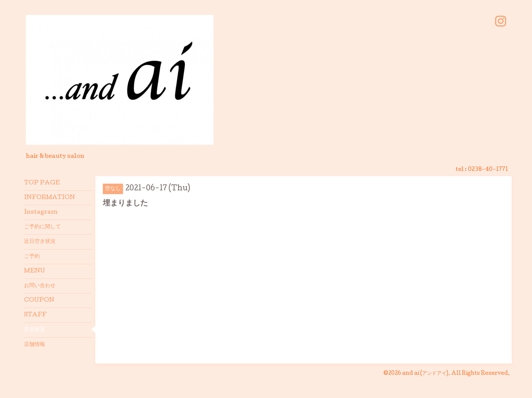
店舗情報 (35, 345)
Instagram (41, 212)
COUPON (39, 301)
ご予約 (32, 257)
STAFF (35, 315)
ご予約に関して (42, 227)
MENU (35, 271)
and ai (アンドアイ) (425, 374)
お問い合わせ (40, 286)
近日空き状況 (40, 242)
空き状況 (35, 330)
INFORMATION (50, 198)
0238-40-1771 (488, 170)
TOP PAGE (42, 183)
